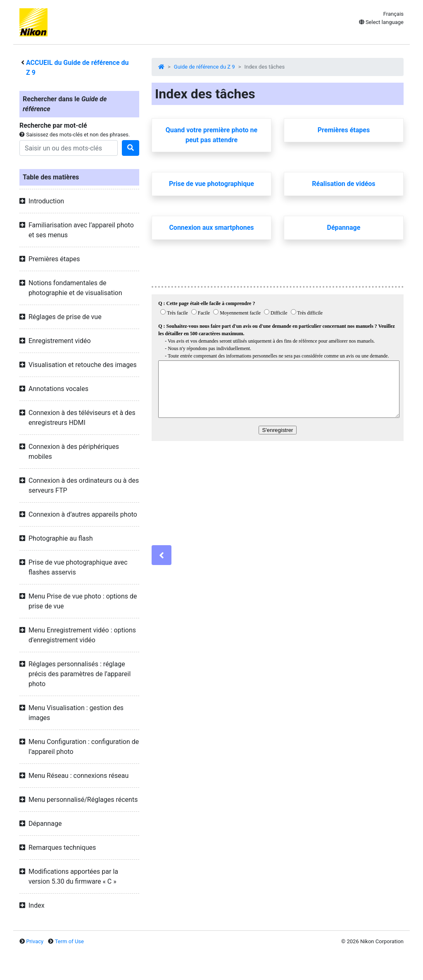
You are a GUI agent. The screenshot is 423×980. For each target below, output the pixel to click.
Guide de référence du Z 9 (204, 67)
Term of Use (69, 941)
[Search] (69, 148)
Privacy (35, 941)
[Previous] (162, 555)
